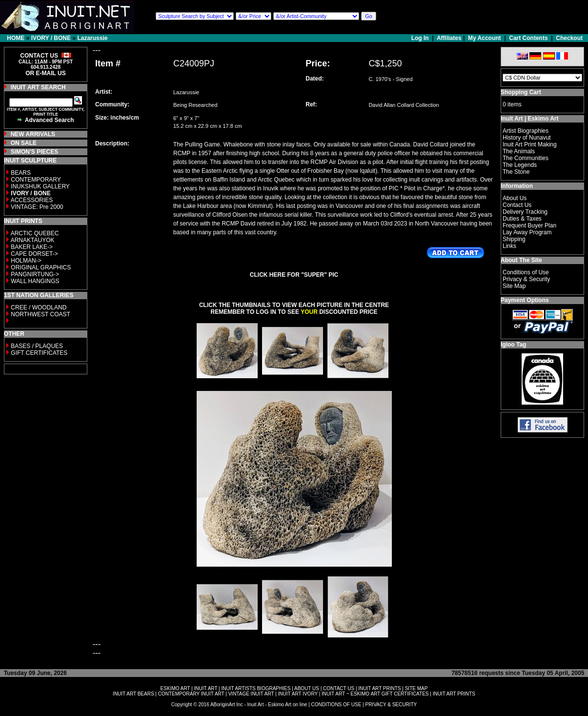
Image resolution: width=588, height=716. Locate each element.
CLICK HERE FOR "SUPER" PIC (294, 275)
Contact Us (517, 205)
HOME (16, 38)
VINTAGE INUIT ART (251, 694)
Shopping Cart (521, 92)
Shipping (514, 239)
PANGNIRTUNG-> (35, 274)
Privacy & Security (526, 279)
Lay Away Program (527, 232)
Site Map (514, 286)
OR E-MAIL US (45, 73)
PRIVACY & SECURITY (391, 705)
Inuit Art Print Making (530, 144)
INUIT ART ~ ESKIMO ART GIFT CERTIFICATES (375, 694)
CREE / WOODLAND (38, 307)
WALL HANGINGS (35, 281)
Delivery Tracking (525, 212)
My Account (485, 38)
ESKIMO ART (175, 688)
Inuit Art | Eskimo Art (529, 119)
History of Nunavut (527, 138)
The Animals (519, 151)
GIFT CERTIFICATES (39, 353)
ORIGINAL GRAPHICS (41, 267)
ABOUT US (307, 688)
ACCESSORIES (32, 200)
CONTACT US (339, 688)
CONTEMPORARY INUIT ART (191, 694)
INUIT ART (206, 688)
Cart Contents (528, 38)
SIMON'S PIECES (35, 152)
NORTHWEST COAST (40, 314)
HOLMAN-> (26, 261)
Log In (421, 38)
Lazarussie (92, 38)
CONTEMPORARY (36, 180)
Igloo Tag (513, 345)
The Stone (516, 172)
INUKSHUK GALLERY (40, 186)
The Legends (520, 165)
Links (509, 246)
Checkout (569, 38)
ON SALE (24, 143)
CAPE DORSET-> (34, 254)
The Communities (526, 158)
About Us (515, 198)
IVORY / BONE (51, 38)
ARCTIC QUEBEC (35, 233)
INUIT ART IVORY (298, 694)
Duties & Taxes (522, 219)
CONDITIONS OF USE (336, 705)
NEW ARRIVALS (33, 134)
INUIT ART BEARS (133, 694)
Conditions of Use (526, 272)
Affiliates (449, 38)
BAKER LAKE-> (32, 247)
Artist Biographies (526, 131)
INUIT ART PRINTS (379, 688)
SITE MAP (416, 688)
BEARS (21, 173)
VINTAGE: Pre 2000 (37, 207)
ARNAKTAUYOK (33, 240)
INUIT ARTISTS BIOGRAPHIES (256, 688)
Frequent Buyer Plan (529, 225)
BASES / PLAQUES (37, 346)
